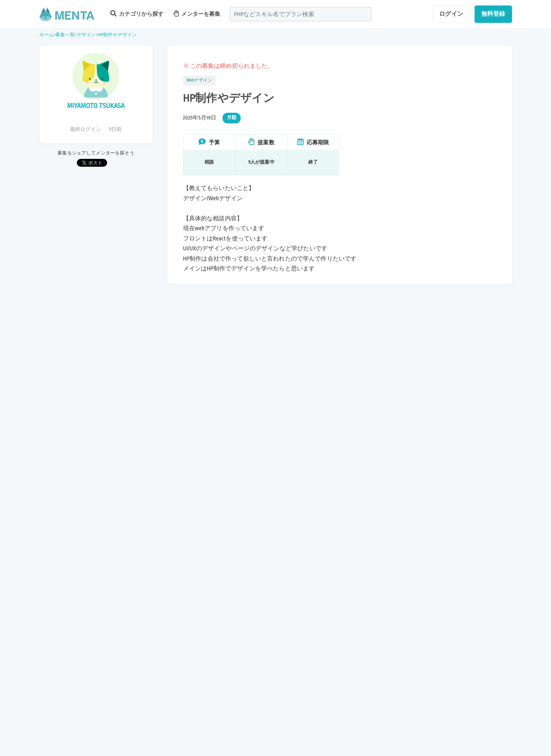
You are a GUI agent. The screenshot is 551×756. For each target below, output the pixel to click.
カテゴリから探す (137, 14)
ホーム (46, 35)
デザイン (86, 35)
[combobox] (301, 14)
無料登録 (493, 14)
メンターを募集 (197, 14)
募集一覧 (65, 35)
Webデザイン (199, 80)
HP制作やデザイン (117, 35)
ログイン (451, 14)
